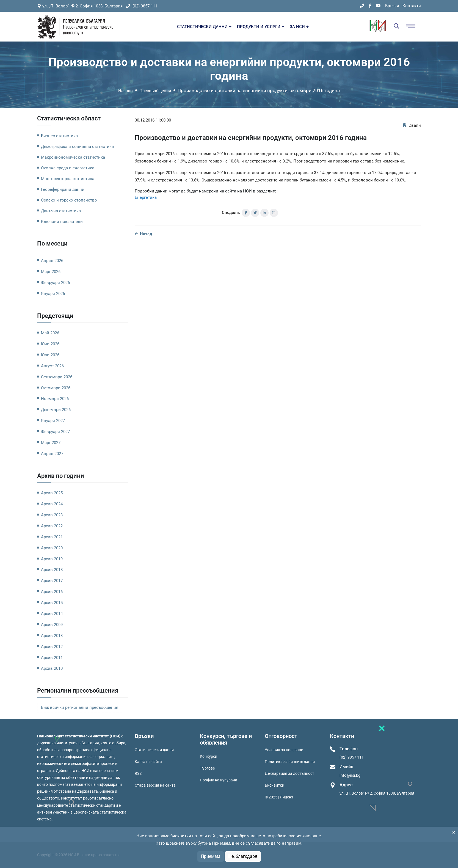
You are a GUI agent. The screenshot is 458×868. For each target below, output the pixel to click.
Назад (143, 234)
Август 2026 (52, 366)
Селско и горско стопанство (69, 200)
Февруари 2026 (55, 283)
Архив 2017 (52, 581)
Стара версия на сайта (155, 785)
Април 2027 (52, 454)
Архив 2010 (52, 668)
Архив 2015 (52, 603)
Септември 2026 (57, 377)
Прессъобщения (155, 91)
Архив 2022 (52, 526)
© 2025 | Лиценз (279, 797)
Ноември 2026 (55, 399)
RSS (138, 773)
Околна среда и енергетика (68, 168)
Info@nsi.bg (350, 775)
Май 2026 (50, 333)
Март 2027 (51, 443)
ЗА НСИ (299, 27)
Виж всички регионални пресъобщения (80, 708)
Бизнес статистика (59, 136)
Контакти (412, 6)
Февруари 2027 (55, 432)
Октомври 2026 (56, 388)
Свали (412, 125)
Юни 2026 (50, 344)
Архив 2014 (52, 614)
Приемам (211, 856)
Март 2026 (51, 272)
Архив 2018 (52, 570)
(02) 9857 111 (142, 6)
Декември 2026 (56, 410)
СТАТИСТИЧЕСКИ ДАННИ (204, 27)
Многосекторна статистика (68, 179)
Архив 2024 (52, 504)
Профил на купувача (219, 780)
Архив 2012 (52, 647)
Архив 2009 (52, 625)
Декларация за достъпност (289, 773)
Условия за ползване (284, 750)
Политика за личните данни (290, 762)
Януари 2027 (53, 421)
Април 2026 (52, 261)
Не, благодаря (243, 856)
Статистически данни (154, 750)
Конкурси (209, 756)
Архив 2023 (52, 515)
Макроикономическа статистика (73, 157)
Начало (125, 91)
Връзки (392, 6)
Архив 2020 (52, 548)
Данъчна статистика (61, 211)
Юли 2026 (50, 355)
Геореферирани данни (63, 189)
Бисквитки (274, 785)
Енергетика (146, 197)
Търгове (207, 768)
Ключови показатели (62, 222)
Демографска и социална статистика (77, 147)
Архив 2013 (52, 636)
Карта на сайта (148, 762)
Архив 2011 (52, 658)
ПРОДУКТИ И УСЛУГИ (261, 27)
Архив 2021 (52, 537)
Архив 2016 (52, 592)
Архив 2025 (52, 493)
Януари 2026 (53, 294)
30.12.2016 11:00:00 (153, 120)
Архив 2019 (52, 559)
